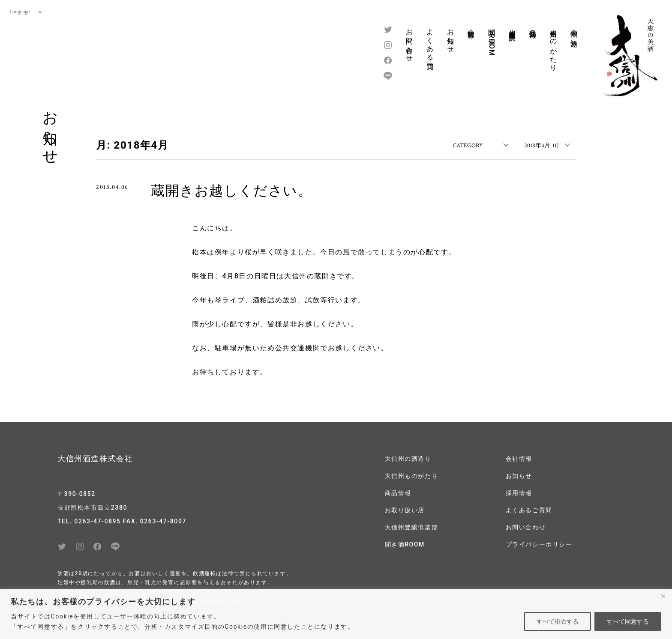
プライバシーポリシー (539, 542)
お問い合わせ (409, 42)
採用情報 (519, 492)
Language (26, 12)
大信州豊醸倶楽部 (512, 27)
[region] (336, 614)
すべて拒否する (558, 621)
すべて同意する (628, 621)
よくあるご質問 (529, 509)
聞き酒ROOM (492, 40)
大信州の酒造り (574, 34)
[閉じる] (663, 596)
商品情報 (533, 25)
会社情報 (471, 25)
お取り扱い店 (405, 509)
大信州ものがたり (553, 46)
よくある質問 (430, 42)
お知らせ (451, 37)
